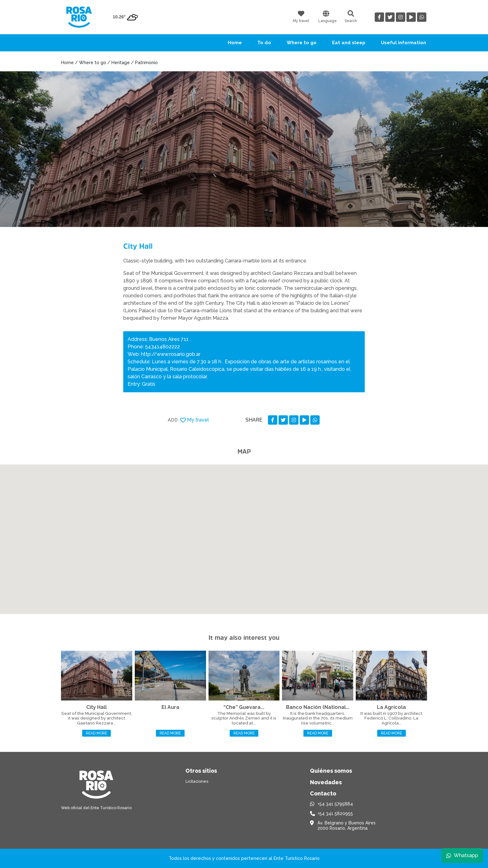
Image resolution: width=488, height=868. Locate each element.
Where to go (302, 43)
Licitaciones (197, 781)
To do (264, 43)
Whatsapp (462, 855)
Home (235, 43)
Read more (96, 733)
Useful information (404, 43)
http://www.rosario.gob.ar (171, 354)
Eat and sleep (349, 43)
